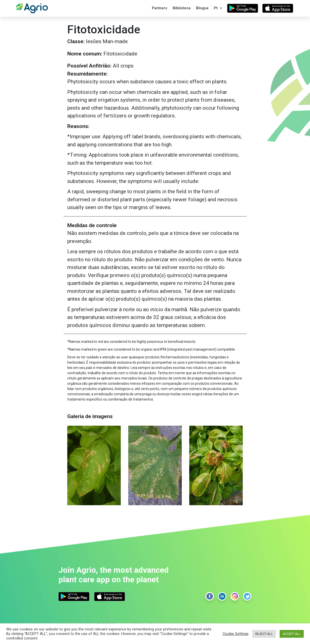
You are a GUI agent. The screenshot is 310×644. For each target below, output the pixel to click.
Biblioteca (182, 8)
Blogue (202, 8)
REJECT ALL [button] (264, 634)
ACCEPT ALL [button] (292, 634)
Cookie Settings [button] (236, 634)
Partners (160, 8)
